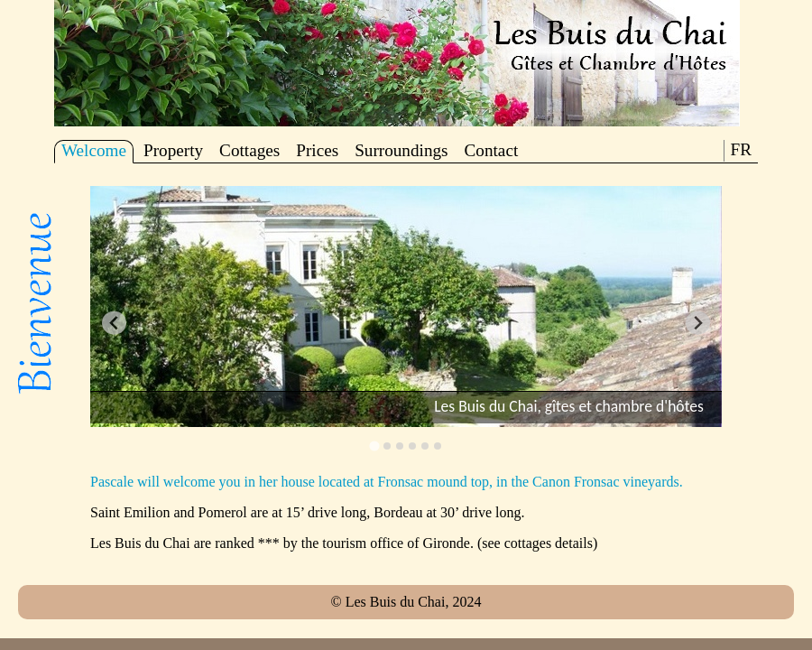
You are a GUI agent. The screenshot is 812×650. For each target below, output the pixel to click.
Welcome (94, 150)
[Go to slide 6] (438, 446)
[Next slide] (698, 323)
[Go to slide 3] (400, 446)
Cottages (249, 150)
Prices (317, 150)
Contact (492, 150)
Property (173, 150)
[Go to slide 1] (374, 446)
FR (741, 149)
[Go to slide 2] (387, 446)
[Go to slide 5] (425, 446)
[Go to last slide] (114, 323)
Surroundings (401, 150)
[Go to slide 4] (412, 446)
